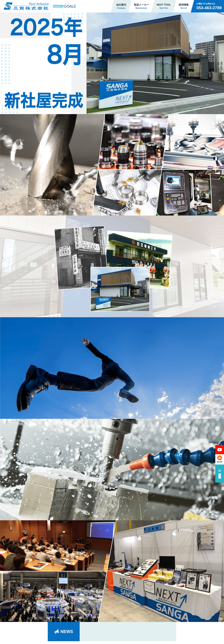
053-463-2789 (209, 8)
